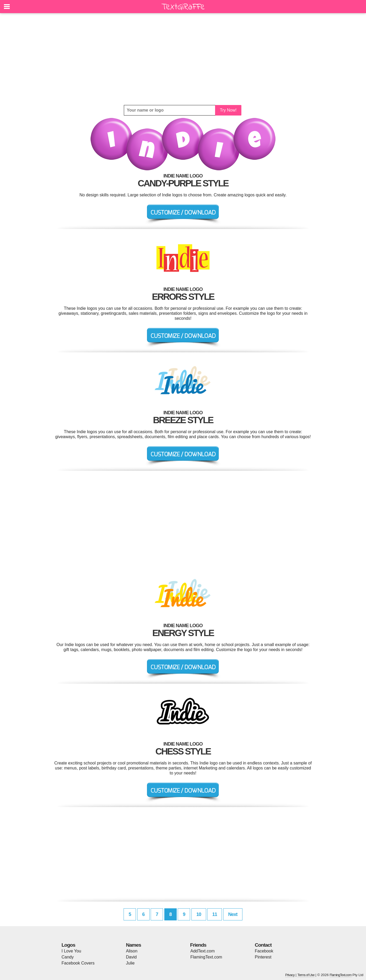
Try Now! (228, 110)
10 (199, 914)
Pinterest (263, 957)
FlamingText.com (206, 957)
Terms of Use (306, 975)
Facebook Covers (78, 963)
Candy (68, 957)
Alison (132, 951)
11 (215, 914)
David (131, 957)
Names (133, 945)
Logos (68, 945)
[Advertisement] (183, 59)
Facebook (264, 951)
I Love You (71, 951)
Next (233, 914)
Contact (263, 945)
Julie (130, 963)
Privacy (290, 975)
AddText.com (202, 951)
